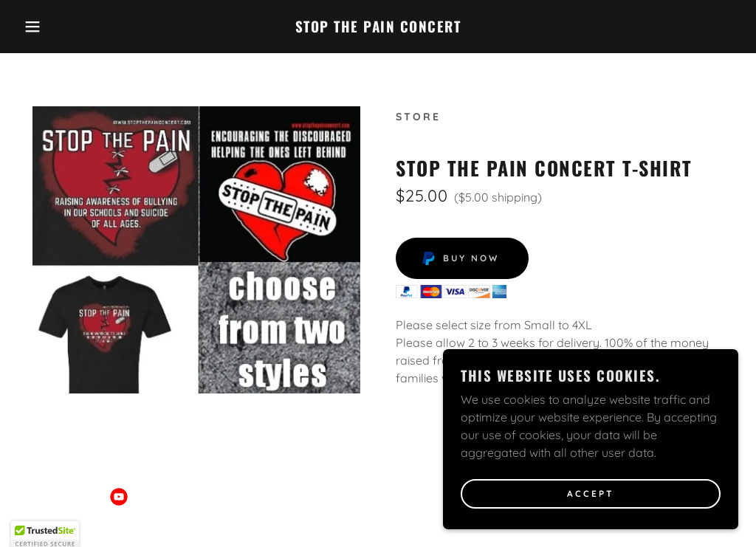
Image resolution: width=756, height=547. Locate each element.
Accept (591, 494)
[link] (378, 28)
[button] (38, 27)
